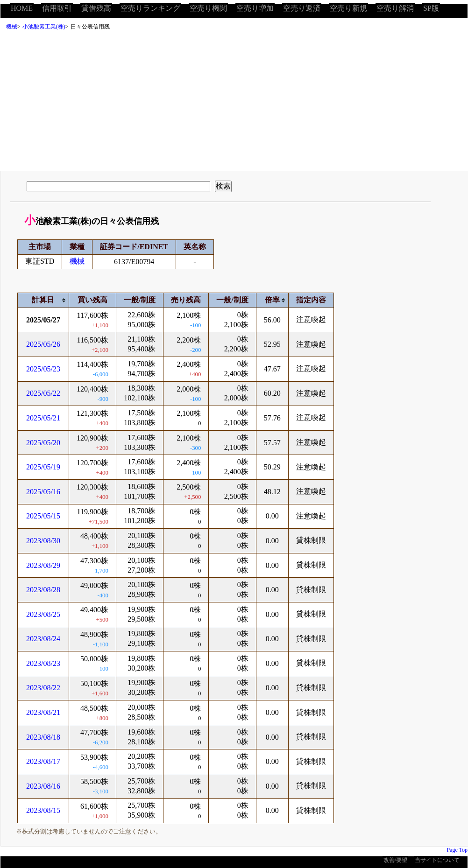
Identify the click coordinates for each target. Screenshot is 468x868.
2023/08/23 (43, 663)
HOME (22, 8)
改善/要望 (395, 860)
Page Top (457, 850)
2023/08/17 (43, 761)
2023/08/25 (43, 614)
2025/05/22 (43, 393)
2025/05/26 (43, 344)
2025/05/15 (43, 516)
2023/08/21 (43, 712)
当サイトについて (437, 860)
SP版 (431, 8)
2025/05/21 (43, 418)
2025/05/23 (43, 369)
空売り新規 (348, 8)
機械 (12, 27)
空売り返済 (302, 8)
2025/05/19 (43, 467)
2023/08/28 (43, 590)
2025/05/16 (43, 492)
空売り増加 (255, 8)
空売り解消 (395, 8)
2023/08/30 (43, 541)
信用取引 (57, 8)
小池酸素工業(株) (44, 27)
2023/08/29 (43, 565)
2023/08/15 (43, 810)
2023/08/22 (43, 688)
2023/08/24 (43, 639)
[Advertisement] (234, 103)
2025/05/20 (43, 443)
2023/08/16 (43, 786)
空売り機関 (208, 8)
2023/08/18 (43, 737)
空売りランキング (150, 8)
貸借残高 (96, 8)
